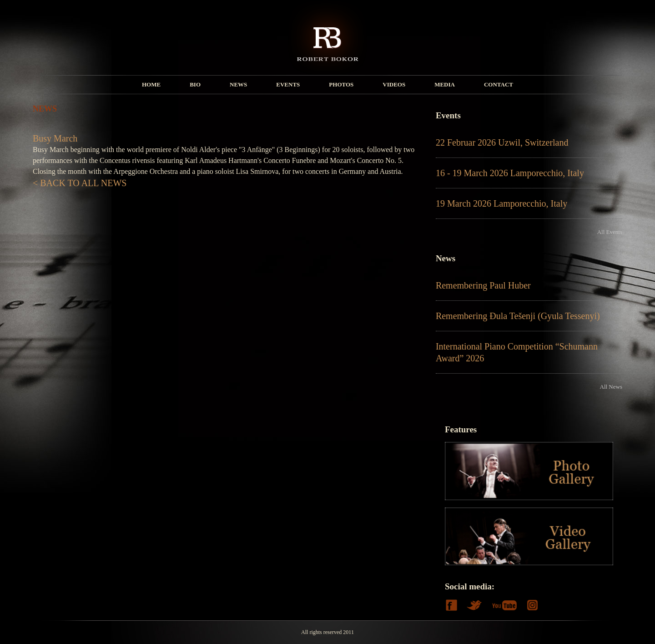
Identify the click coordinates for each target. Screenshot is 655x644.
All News (611, 387)
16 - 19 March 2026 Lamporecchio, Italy (510, 173)
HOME (151, 84)
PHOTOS (341, 84)
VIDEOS (394, 84)
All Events (610, 232)
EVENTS (288, 84)
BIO (195, 84)
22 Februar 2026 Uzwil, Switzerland (502, 142)
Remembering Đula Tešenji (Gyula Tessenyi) (518, 316)
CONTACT (499, 84)
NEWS (238, 84)
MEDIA (445, 84)
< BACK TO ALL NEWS (80, 183)
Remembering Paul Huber (483, 285)
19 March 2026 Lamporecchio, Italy (501, 203)
